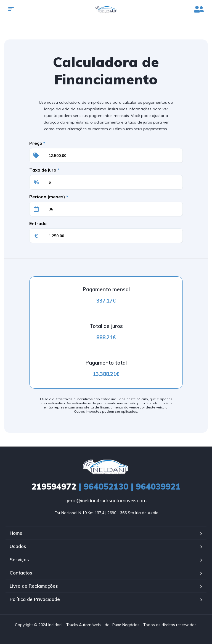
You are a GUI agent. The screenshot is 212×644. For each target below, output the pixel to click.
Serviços (19, 559)
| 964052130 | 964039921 (106, 487)
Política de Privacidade (35, 599)
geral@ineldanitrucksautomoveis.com (106, 500)
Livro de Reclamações (34, 586)
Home (16, 533)
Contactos (21, 573)
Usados (18, 546)
